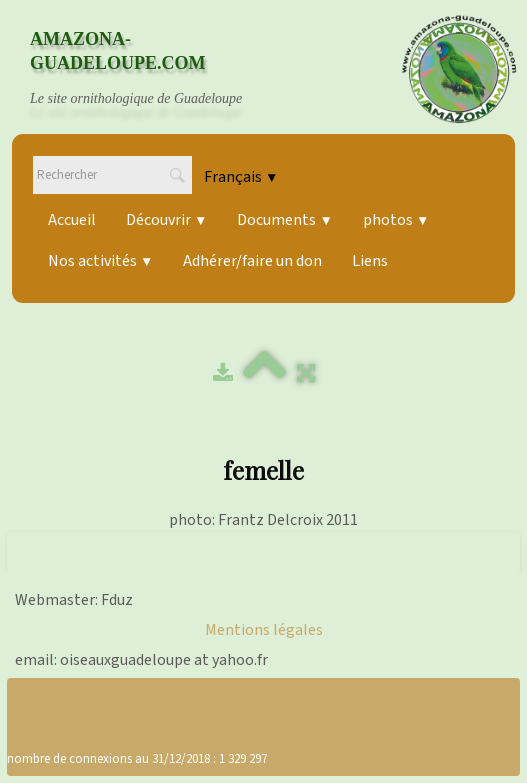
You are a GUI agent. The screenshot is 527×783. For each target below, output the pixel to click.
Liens (370, 261)
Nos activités (100, 261)
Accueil (72, 220)
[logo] (155, 69)
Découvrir (166, 220)
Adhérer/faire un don (252, 261)
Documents (284, 220)
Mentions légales (264, 630)
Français (241, 177)
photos (396, 220)
